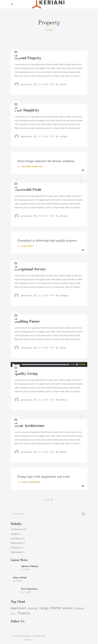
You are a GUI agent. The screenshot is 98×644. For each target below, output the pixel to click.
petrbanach (23, 84)
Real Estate (16, 552)
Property (15, 548)
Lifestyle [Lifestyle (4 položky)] (79, 608)
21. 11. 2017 (41, 84)
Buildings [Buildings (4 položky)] (33, 608)
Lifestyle (63, 136)
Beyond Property (28, 58)
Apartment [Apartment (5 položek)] (19, 608)
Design (63, 348)
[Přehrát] (14, 364)
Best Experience (29, 589)
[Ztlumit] (77, 364)
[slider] (46, 365)
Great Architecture (29, 426)
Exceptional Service (30, 269)
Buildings (64, 296)
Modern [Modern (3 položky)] (13, 614)
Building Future (27, 322)
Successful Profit (28, 190)
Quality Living (26, 374)
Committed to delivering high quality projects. (47, 241)
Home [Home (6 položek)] (56, 608)
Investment (16, 538)
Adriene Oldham (30, 566)
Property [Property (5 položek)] (24, 613)
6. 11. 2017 (25, 569)
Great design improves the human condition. (46, 161)
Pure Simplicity (27, 111)
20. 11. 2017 (26, 592)
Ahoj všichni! (20, 578)
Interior (63, 84)
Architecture (17, 529)
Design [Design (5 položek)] (44, 608)
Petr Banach (26, 636)
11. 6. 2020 (17, 581)
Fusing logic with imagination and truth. (44, 477)
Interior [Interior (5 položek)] (68, 608)
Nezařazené (17, 543)
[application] (49, 364)
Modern (63, 400)
